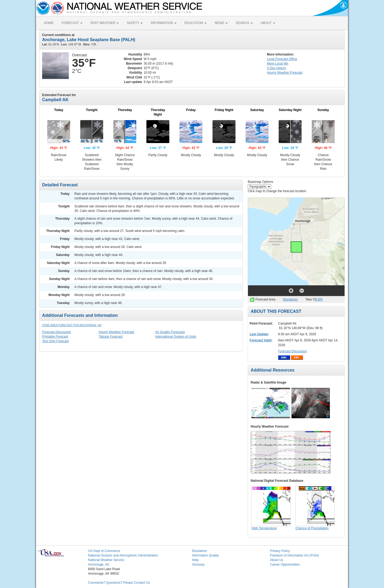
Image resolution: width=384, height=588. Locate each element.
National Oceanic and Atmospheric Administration (123, 555)
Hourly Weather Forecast (116, 332)
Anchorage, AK (99, 565)
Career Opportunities (285, 565)
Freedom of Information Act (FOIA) (295, 555)
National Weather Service (106, 560)
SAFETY (135, 23)
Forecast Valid (260, 340)
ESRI (319, 299)
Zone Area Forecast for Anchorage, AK (72, 325)
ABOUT (268, 23)
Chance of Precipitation (312, 528)
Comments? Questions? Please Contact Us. (119, 583)
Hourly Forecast (285, 73)
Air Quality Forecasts (170, 332)
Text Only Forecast (55, 341)
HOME (49, 23)
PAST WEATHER (105, 23)
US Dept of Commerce (104, 551)
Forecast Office (282, 59)
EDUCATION (196, 23)
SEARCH (244, 23)
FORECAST (72, 23)
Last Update (259, 334)
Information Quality (205, 555)
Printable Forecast (55, 337)
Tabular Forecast (111, 337)
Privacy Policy (280, 551)
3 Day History (277, 68)
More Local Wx (278, 64)
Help (195, 560)
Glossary (198, 565)
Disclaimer (290, 299)
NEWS (221, 23)
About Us (277, 560)
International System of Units (176, 337)
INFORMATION (163, 23)
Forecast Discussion (57, 332)
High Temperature (264, 528)
